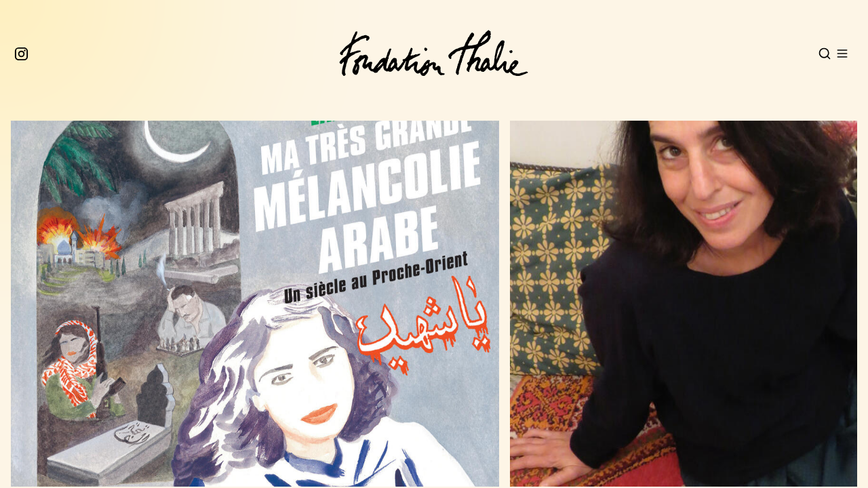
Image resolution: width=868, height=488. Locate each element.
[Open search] (825, 54)
